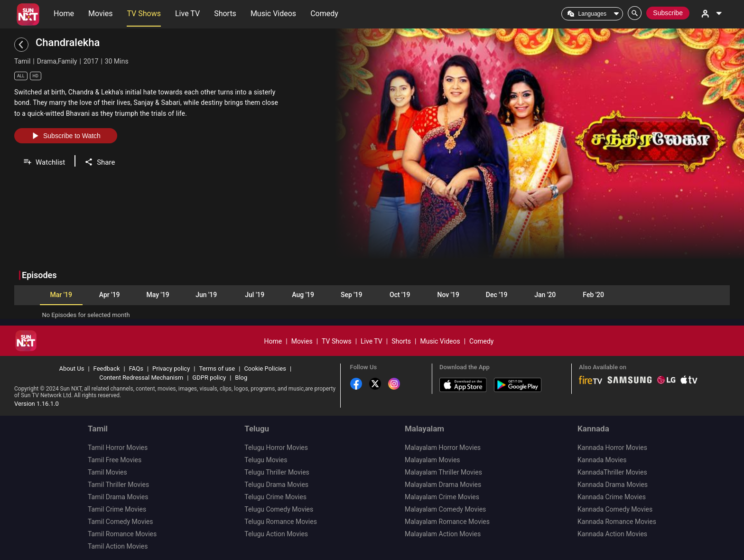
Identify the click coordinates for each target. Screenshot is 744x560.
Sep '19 (352, 295)
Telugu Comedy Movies (279, 509)
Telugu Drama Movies (276, 485)
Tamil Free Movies (115, 460)
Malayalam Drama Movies (443, 485)
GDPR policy (209, 378)
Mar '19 (61, 295)
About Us (71, 369)
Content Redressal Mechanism (141, 378)
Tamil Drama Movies (118, 497)
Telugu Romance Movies (281, 522)
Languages (592, 14)
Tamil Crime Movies (117, 509)
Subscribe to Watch (66, 136)
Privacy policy (171, 369)
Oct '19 (400, 295)
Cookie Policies (265, 369)
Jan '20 (545, 295)
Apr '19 (110, 295)
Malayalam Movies (432, 460)
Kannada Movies (602, 460)
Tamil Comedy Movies (120, 522)
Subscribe (668, 13)
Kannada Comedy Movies (615, 509)
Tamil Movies (107, 472)
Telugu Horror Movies (276, 448)
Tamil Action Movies (118, 546)
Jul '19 (255, 295)
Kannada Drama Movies (613, 485)
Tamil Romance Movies (122, 534)
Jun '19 (206, 295)
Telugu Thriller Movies (277, 472)
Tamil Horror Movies (118, 448)
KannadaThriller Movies (612, 472)
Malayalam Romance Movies (447, 522)
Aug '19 (303, 295)
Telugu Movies (266, 460)
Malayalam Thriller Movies (443, 472)
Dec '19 (497, 295)
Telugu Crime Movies (275, 497)
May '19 (158, 295)
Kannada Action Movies (612, 534)
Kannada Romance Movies (617, 522)
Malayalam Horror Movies (443, 448)
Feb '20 (593, 295)
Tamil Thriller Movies (118, 485)
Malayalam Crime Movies (442, 497)
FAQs (136, 369)
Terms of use (217, 369)
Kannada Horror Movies (612, 448)
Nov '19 (448, 295)
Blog (241, 378)
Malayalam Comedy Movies (445, 509)
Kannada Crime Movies (612, 497)
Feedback (107, 369)
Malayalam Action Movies (443, 534)
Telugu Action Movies (276, 534)
